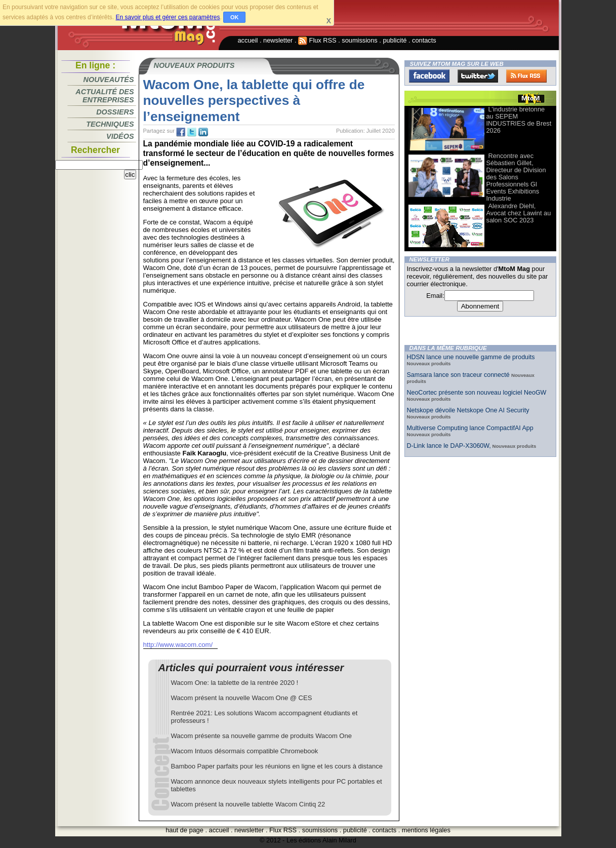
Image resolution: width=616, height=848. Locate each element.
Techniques (110, 124)
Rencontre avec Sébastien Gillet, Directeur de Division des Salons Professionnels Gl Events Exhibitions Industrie (516, 177)
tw (192, 132)
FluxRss (526, 76)
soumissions (359, 40)
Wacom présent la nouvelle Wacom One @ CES (242, 698)
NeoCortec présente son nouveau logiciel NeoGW (477, 393)
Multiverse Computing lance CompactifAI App (470, 428)
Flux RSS (317, 40)
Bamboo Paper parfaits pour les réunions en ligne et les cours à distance (277, 766)
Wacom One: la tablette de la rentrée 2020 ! (235, 683)
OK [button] (235, 17)
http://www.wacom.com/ (178, 645)
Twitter (478, 76)
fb (181, 132)
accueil (248, 40)
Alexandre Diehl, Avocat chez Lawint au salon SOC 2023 (519, 213)
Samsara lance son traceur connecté (459, 375)
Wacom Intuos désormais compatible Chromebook (245, 751)
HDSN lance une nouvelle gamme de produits (471, 357)
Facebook (429, 76)
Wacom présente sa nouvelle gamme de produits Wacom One (261, 736)
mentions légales (426, 830)
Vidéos (120, 136)
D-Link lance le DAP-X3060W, (449, 446)
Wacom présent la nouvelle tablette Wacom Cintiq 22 (248, 804)
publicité (395, 40)
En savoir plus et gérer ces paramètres (168, 17)
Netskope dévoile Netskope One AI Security (468, 410)
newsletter (278, 40)
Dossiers (115, 112)
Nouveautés (109, 80)
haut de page (184, 830)
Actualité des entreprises (105, 96)
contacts (424, 40)
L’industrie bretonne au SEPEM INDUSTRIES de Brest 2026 (519, 120)
